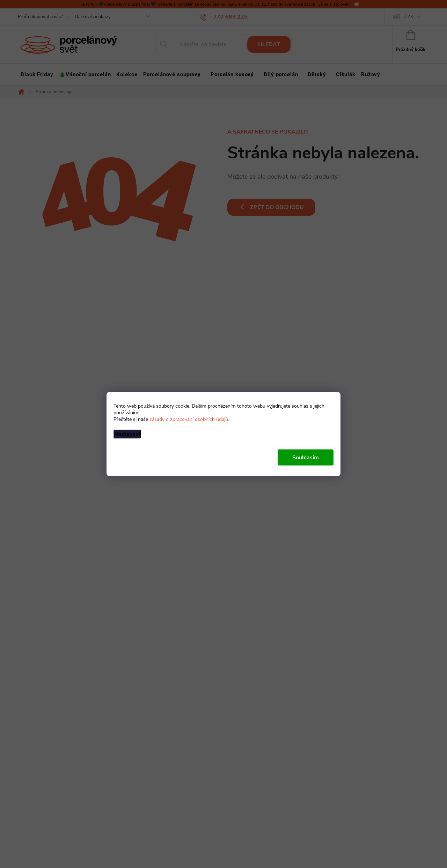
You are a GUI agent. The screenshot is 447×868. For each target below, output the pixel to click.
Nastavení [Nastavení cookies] (127, 434)
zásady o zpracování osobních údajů (189, 419)
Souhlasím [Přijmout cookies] (306, 458)
